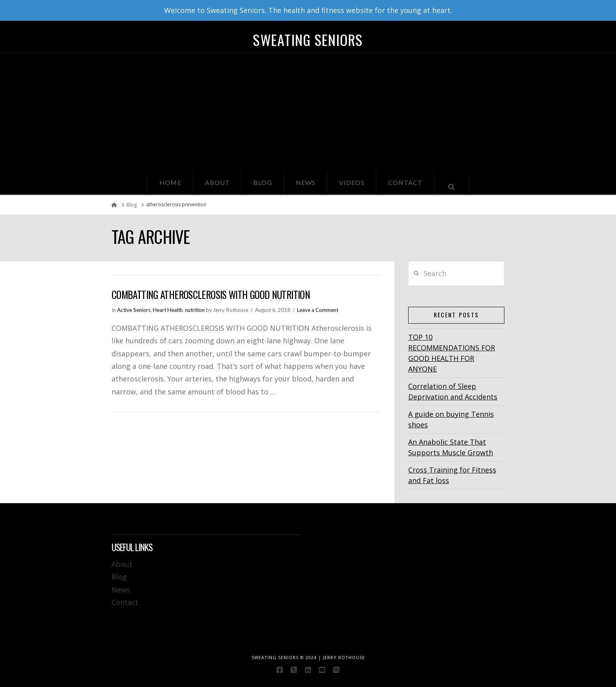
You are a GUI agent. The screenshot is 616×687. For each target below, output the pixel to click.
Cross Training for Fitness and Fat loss (452, 475)
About (122, 564)
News (121, 590)
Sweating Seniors (308, 40)
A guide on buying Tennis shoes (451, 419)
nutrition (195, 310)
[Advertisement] (308, 112)
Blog (119, 577)
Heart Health (168, 310)
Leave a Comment (318, 310)
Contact (125, 602)
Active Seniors (134, 310)
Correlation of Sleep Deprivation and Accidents (453, 391)
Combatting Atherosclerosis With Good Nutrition (211, 294)
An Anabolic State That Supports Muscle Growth (451, 447)
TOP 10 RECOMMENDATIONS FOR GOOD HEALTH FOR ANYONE (452, 353)
